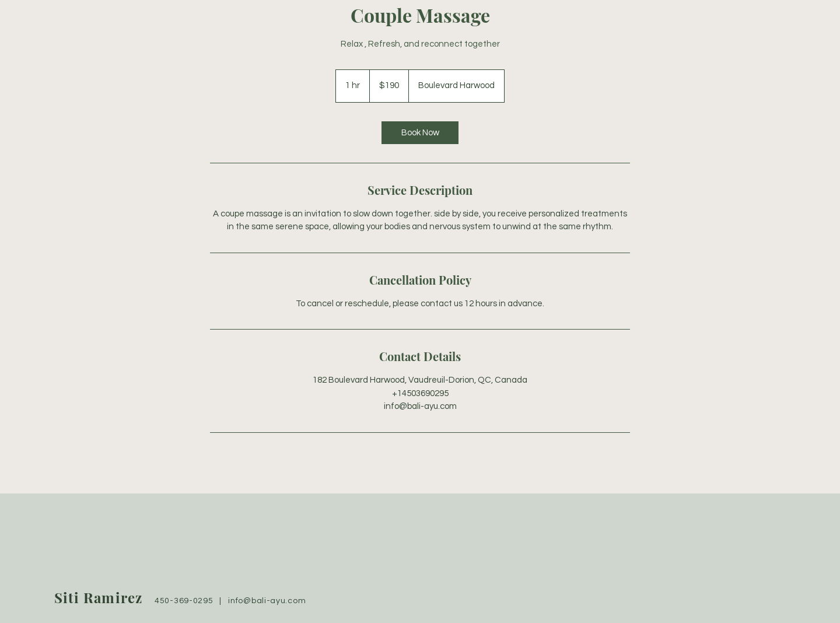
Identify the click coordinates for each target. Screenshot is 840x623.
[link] (420, 133)
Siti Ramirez (98, 597)
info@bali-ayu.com (267, 601)
